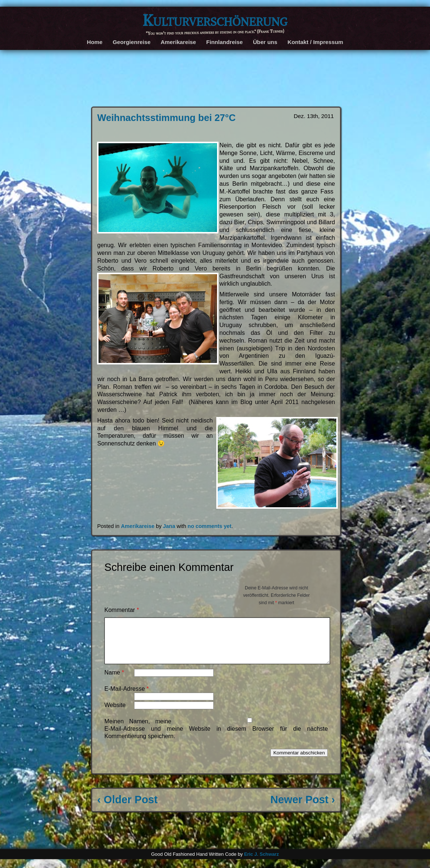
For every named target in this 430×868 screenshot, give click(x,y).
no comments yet (210, 526)
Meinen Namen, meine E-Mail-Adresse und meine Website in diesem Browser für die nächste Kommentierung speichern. (216, 738)
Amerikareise (178, 42)
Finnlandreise (225, 42)
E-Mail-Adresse (127, 698)
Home (95, 42)
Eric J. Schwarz (261, 863)
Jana (169, 526)
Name (114, 681)
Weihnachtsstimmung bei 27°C (166, 118)
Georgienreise (131, 42)
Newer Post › (303, 808)
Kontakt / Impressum (315, 42)
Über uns (265, 42)
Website (115, 714)
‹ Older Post (127, 808)
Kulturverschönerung (215, 20)
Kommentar (122, 610)
